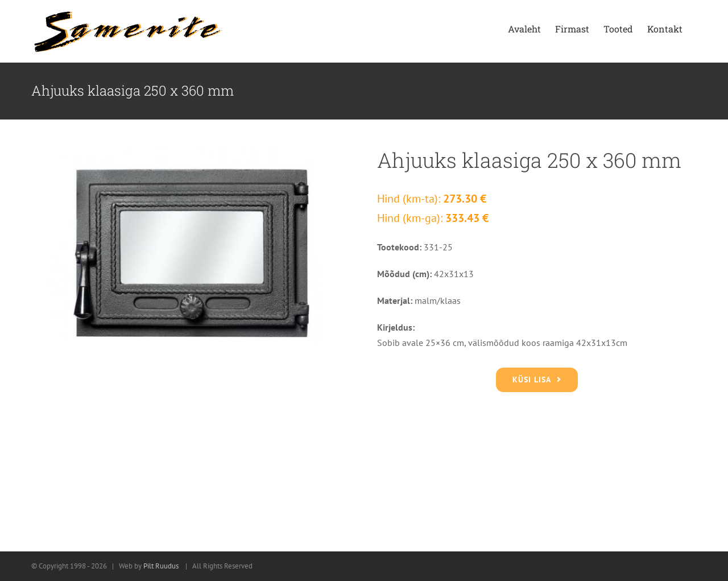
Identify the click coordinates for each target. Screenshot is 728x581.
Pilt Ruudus (161, 566)
